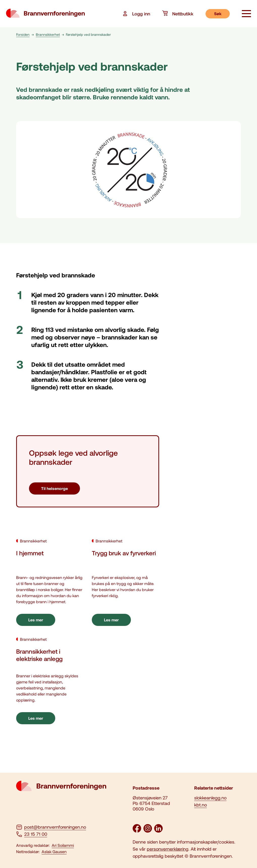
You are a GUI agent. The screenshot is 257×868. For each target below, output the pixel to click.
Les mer (36, 620)
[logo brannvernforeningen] (45, 14)
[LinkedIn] (158, 831)
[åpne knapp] (246, 14)
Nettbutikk (178, 14)
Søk (218, 13)
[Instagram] (148, 831)
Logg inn (136, 14)
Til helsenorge (54, 488)
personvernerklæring (168, 849)
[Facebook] (137, 831)
